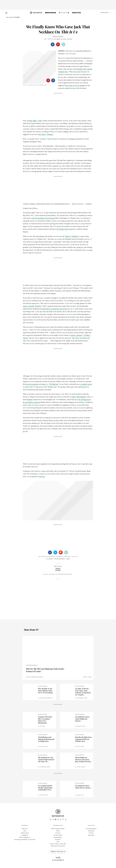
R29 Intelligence (25, 837)
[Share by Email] (63, 44)
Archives (58, 840)
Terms (58, 831)
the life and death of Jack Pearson (43, 218)
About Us (25, 829)
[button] (102, 15)
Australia (91, 835)
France (91, 833)
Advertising (25, 833)
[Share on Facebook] (53, 44)
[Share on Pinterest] (58, 44)
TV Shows (50, 559)
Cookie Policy (58, 835)
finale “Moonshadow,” (79, 397)
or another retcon (86, 384)
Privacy (58, 833)
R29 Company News (58, 829)
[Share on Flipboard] (61, 552)
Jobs (25, 831)
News (68, 559)
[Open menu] (6, 12)
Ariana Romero (58, 37)
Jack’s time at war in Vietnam (75, 85)
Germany (91, 831)
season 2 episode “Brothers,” (32, 306)
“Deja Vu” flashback (71, 236)
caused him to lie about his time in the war (56, 309)
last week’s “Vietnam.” (46, 134)
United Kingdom (91, 829)
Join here (42, 477)
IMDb (66, 132)
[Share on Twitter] (55, 552)
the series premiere (32, 384)
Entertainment (60, 559)
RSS (58, 842)
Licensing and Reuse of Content (25, 840)
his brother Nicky (63, 229)
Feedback (25, 835)
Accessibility (58, 837)
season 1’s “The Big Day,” (50, 384)
